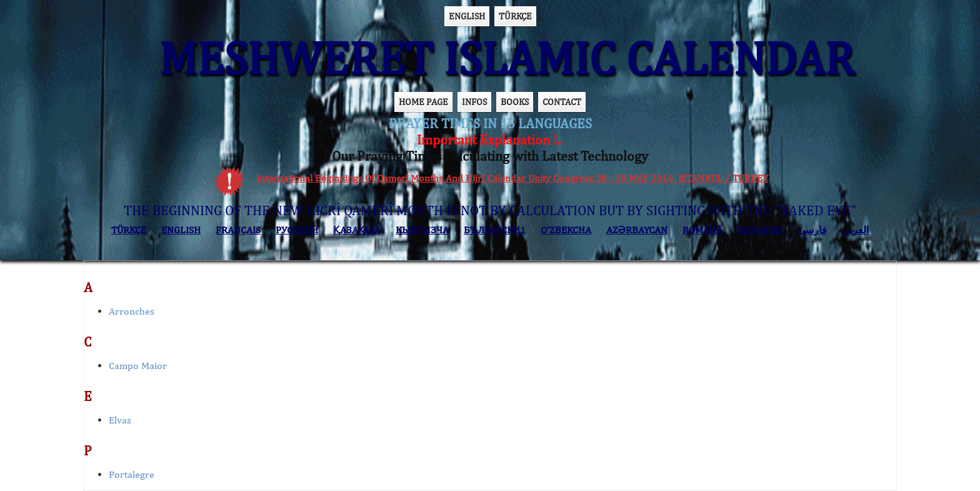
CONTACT (562, 102)
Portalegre (132, 474)
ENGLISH (467, 16)
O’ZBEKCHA (566, 230)
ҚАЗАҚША (357, 230)
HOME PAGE (423, 102)
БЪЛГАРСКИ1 (495, 230)
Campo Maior (138, 366)
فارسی (812, 230)
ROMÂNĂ (702, 230)
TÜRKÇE (515, 16)
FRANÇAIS (238, 230)
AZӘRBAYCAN (637, 230)
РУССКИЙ (297, 230)
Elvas (120, 420)
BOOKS (515, 102)
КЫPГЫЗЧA (422, 230)
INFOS (474, 102)
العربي (855, 230)
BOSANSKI (760, 230)
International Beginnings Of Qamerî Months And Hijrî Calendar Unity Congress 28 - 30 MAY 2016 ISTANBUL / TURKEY (512, 178)
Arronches (132, 311)
